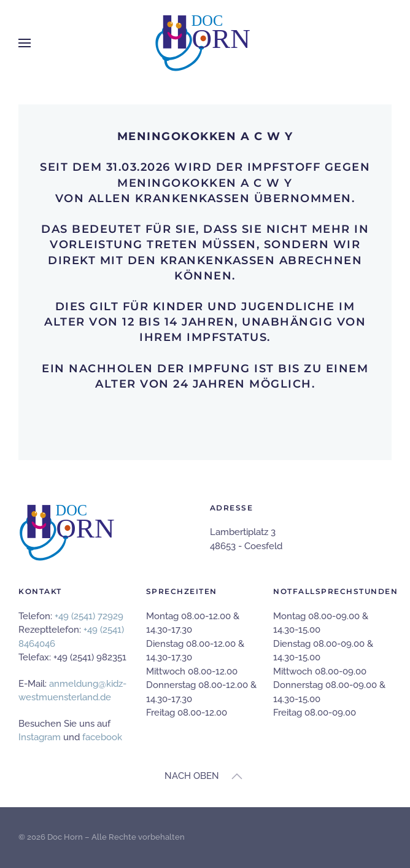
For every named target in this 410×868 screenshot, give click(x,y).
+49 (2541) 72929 (89, 616)
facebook (102, 737)
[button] (25, 43)
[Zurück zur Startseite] (205, 43)
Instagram (40, 737)
